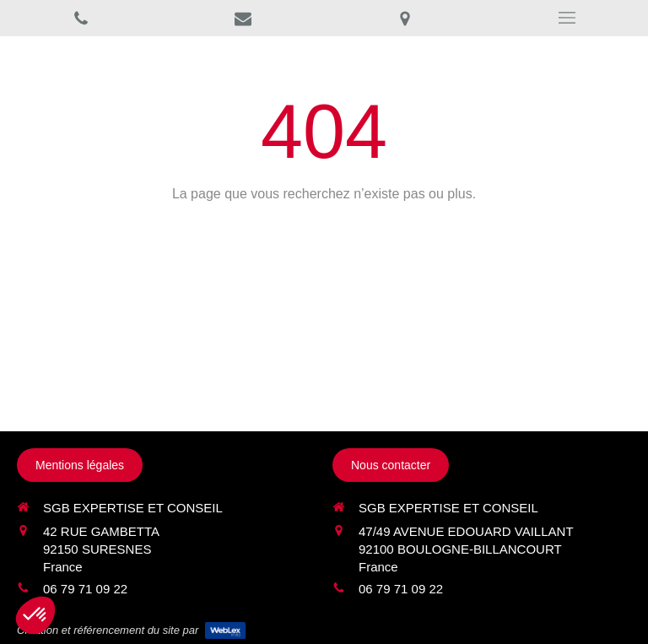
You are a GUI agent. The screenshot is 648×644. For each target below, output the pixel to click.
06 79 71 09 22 (85, 589)
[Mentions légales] (80, 465)
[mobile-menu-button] (567, 18)
